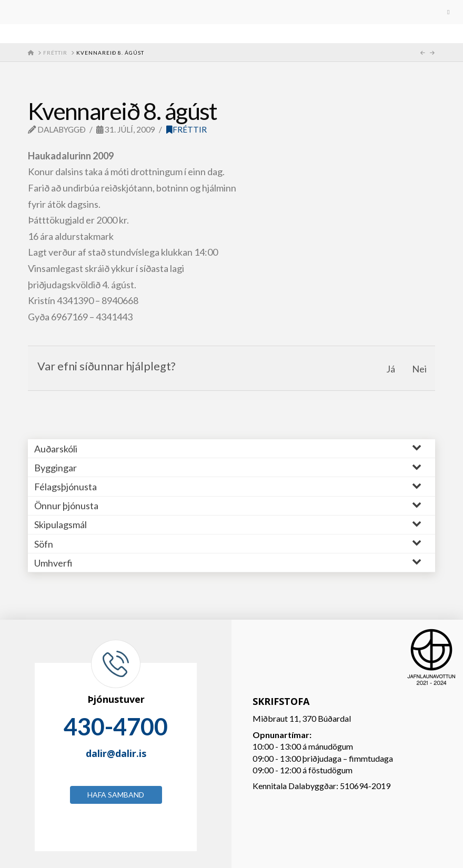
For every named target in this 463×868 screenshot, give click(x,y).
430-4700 (116, 726)
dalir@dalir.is (116, 753)
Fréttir (187, 129)
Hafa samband (116, 795)
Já (391, 369)
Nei (419, 369)
